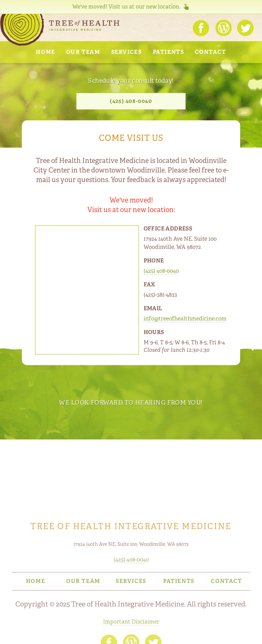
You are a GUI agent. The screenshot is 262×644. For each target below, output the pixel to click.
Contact (210, 52)
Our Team (83, 52)
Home (45, 52)
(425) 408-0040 (131, 101)
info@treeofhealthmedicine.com (185, 319)
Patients (169, 52)
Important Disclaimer (131, 622)
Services (127, 52)
